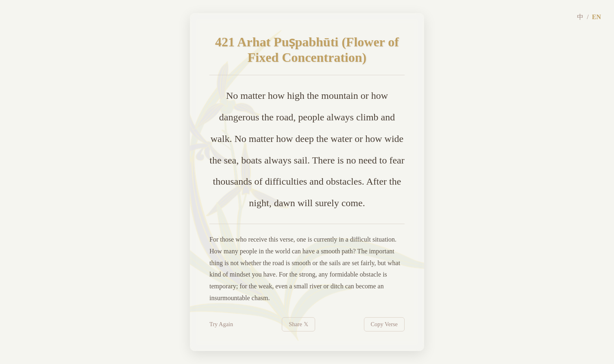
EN (597, 17)
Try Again (221, 324)
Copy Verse (384, 324)
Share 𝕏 (298, 324)
